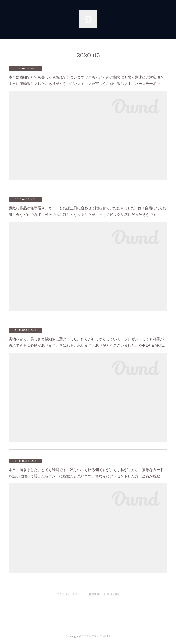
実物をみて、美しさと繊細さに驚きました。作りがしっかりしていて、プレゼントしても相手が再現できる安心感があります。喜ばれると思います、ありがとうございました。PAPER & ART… (87, 342)
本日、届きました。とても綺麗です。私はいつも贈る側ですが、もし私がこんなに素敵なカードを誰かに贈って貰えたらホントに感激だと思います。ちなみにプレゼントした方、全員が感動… (86, 473)
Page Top (88, 615)
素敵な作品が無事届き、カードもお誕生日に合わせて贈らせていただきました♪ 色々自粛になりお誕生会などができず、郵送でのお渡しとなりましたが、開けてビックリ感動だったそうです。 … (88, 211)
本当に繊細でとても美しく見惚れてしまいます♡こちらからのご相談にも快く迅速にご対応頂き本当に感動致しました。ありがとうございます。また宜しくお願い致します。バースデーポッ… (86, 80)
